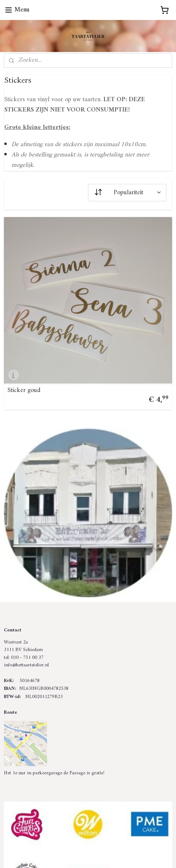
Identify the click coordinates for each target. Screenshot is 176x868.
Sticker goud (24, 391)
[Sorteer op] (127, 193)
